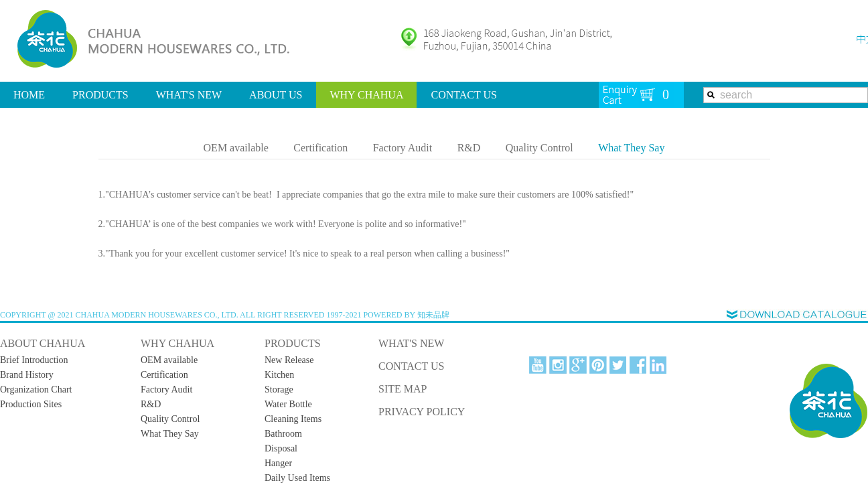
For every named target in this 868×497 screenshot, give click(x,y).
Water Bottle (288, 404)
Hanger (278, 463)
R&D (469, 148)
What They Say (631, 148)
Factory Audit (403, 148)
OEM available (236, 148)
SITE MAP (403, 389)
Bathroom (283, 434)
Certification (320, 148)
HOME (29, 95)
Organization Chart (36, 389)
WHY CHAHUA (366, 95)
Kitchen (279, 375)
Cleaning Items (293, 419)
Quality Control (539, 148)
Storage (279, 389)
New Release (289, 360)
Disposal (281, 448)
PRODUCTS (100, 95)
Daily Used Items (297, 478)
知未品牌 (433, 315)
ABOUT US (276, 95)
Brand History (27, 375)
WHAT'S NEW (189, 95)
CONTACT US (463, 95)
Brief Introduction (34, 360)
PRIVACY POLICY (422, 412)
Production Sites (31, 404)
